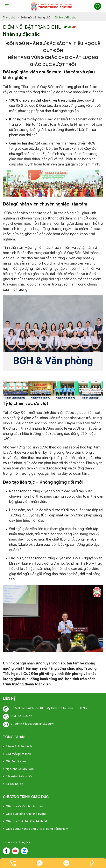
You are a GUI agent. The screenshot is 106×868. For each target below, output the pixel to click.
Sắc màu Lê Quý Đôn (20, 776)
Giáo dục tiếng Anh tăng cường (26, 814)
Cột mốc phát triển (18, 754)
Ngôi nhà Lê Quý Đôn (20, 769)
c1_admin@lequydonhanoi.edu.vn (33, 724)
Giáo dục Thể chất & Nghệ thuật (26, 821)
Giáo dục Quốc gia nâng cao (24, 806)
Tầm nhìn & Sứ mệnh (19, 746)
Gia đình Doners (16, 761)
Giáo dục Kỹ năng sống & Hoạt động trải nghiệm (37, 829)
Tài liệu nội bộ (15, 784)
